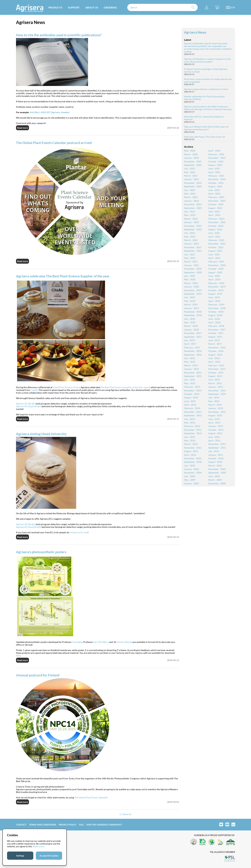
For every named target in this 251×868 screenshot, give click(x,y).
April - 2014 (190, 405)
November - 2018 (193, 312)
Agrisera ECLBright (26, 404)
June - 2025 (214, 169)
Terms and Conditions (43, 825)
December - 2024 (217, 179)
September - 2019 (193, 294)
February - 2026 (216, 154)
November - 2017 (193, 333)
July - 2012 (190, 437)
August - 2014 (191, 397)
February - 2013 (192, 426)
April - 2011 (190, 455)
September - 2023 (193, 208)
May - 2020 (190, 279)
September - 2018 (193, 315)
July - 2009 (190, 476)
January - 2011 (216, 455)
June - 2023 (214, 211)
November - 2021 (193, 247)
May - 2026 (190, 151)
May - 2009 (190, 480)
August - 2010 (215, 462)
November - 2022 (193, 226)
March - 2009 (215, 480)
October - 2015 (216, 373)
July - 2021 (190, 254)
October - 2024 (216, 183)
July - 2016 (190, 358)
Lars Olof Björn (101, 642)
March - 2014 (215, 405)
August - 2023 (215, 208)
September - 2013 (193, 415)
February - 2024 (216, 197)
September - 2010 (193, 462)
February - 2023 (216, 219)
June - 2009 (214, 476)
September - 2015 (193, 376)
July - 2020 (190, 276)
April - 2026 (214, 151)
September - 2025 (193, 165)
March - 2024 (191, 197)
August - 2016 (215, 355)
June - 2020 (214, 276)
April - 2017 (190, 344)
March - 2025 (191, 176)
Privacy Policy (68, 825)
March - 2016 (191, 365)
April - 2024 (214, 194)
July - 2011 (214, 451)
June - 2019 (214, 297)
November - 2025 (193, 161)
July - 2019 (190, 297)
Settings (20, 856)
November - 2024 (193, 183)
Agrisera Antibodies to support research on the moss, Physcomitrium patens (207, 60)
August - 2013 (215, 415)
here (18, 656)
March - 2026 (191, 154)
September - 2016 (193, 355)
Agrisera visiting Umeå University (41, 434)
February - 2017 (192, 347)
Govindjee (77, 642)
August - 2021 (215, 251)
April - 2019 (214, 301)
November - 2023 (193, 204)
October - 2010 (216, 458)
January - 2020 (191, 287)
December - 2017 (217, 330)
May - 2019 (190, 301)
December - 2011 (217, 444)
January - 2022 (191, 244)
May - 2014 (214, 401)
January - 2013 (216, 426)
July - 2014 (214, 397)
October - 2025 (216, 161)
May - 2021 (190, 258)
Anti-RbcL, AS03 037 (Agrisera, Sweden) (50, 112)
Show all (127, 814)
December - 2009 (217, 469)
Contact (21, 825)
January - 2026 (191, 158)
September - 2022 (193, 229)
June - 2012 (214, 437)
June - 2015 (214, 380)
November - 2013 (217, 412)
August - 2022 (215, 229)
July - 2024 (190, 190)
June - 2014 (190, 401)
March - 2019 (191, 304)
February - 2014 (192, 408)
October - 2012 (216, 430)
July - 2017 (190, 340)
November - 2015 (193, 373)
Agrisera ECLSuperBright (28, 406)
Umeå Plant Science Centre (66, 387)
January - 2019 (191, 308)
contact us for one (79, 532)
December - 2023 (217, 201)
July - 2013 (190, 419)
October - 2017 (216, 333)
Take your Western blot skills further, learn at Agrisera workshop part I (206, 128)
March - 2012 (191, 444)
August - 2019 (215, 294)
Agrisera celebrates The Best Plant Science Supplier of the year (63, 276)
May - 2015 (190, 383)
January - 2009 (191, 483)
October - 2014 (192, 394)
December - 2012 (193, 430)
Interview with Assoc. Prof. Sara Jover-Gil (205, 137)
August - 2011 (191, 451)
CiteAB (34, 390)
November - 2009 (193, 473)
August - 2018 (215, 315)
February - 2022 (216, 240)
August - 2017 (215, 337)
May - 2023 (190, 215)
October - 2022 (216, 226)
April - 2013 (214, 423)
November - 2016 (193, 351)
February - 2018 (216, 326)
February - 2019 (216, 304)
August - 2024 (215, 186)
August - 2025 (215, 165)
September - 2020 (193, 272)
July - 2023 (190, 211)
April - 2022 (214, 237)
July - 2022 (190, 233)
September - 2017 (193, 337)
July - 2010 (190, 466)
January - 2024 (191, 201)
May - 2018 (190, 322)
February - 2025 (216, 176)
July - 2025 (190, 169)
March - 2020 (191, 283)
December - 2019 (217, 287)
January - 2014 (216, 408)
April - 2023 (214, 215)
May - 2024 (190, 194)
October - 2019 (216, 290)
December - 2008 (217, 483)
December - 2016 (217, 347)
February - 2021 (216, 262)
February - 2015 (192, 387)
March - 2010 (215, 466)
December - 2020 (217, 265)
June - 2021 (214, 254)
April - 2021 (214, 258)
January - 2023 (191, 222)
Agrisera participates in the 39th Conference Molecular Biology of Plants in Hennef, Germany (208, 108)
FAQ (81, 825)
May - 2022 (190, 237)
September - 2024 (193, 186)
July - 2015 (190, 380)
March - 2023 (191, 219)
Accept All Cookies (49, 856)
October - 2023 (216, 204)
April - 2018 (214, 322)
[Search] (162, 7)
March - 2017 (215, 344)
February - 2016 (216, 365)
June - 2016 (214, 358)
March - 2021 (191, 262)
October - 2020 (216, 269)
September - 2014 (217, 394)
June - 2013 (214, 419)
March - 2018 (191, 326)
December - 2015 (217, 369)
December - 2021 (217, 244)
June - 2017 (214, 340)
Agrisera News (195, 32)
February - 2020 (216, 283)
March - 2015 (215, 383)
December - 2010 (193, 458)
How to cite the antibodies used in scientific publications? (59, 35)
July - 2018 (190, 319)
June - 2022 (214, 233)
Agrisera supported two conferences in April (206, 89)
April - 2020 (214, 279)
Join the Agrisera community (104, 825)
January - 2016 (191, 369)
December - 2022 (217, 222)
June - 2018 (214, 319)
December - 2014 (193, 390)
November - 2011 (193, 448)
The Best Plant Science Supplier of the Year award (125, 387)
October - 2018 (216, 312)
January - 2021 (191, 265)
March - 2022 (191, 240)
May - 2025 (190, 172)
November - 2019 (193, 290)
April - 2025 (214, 172)
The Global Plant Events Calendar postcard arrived (54, 143)
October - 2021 (216, 247)
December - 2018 (217, 308)
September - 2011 (217, 448)
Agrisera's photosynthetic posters (41, 552)
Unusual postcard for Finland (38, 675)
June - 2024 (214, 190)
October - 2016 (216, 351)
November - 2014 (217, 390)
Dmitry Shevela (125, 642)
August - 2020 (215, 272)
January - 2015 (216, 387)
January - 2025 (191, 179)
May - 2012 (190, 440)
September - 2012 (193, 433)
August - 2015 (215, 376)
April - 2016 (214, 362)
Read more (22, 128)
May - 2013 (190, 423)
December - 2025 (217, 158)
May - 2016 (190, 362)
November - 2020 (193, 269)
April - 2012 (214, 440)
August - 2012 (215, 433)
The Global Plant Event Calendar (91, 797)
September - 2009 (217, 473)
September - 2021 (193, 251)
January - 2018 (191, 330)
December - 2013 (193, 412)
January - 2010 (191, 469)
